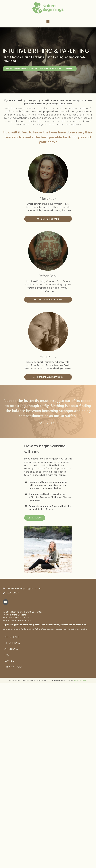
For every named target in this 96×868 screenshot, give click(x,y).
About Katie (12, 637)
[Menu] (48, 22)
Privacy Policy (14, 667)
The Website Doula (80, 680)
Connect (10, 661)
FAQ (7, 655)
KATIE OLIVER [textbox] (48, 423)
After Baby (11, 649)
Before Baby (12, 643)
